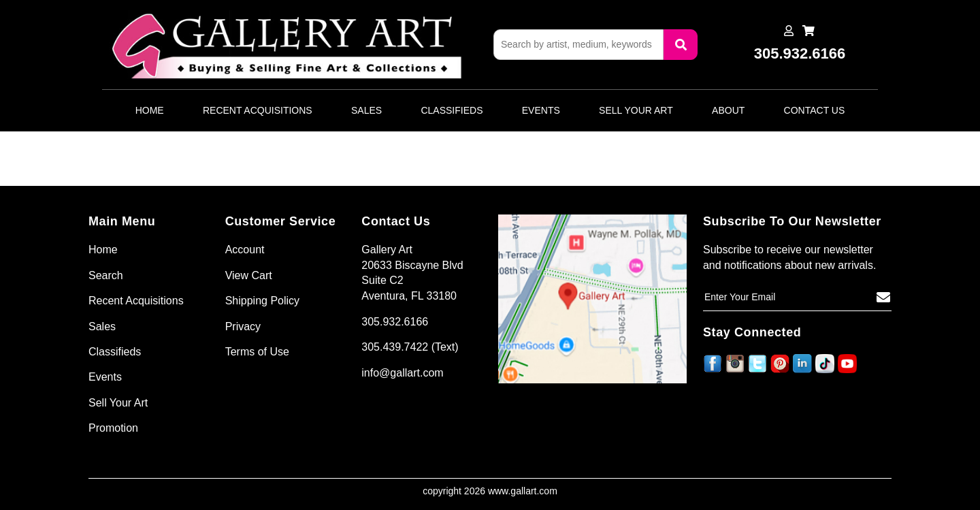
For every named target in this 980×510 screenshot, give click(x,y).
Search (106, 275)
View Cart (249, 275)
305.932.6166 (395, 322)
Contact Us (815, 110)
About (728, 110)
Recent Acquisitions (258, 110)
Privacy (243, 326)
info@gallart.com (402, 373)
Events (541, 110)
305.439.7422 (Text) (410, 347)
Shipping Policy (262, 301)
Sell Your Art (636, 110)
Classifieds (452, 110)
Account (245, 250)
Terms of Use (257, 352)
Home (150, 110)
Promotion (113, 428)
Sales (366, 110)
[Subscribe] (883, 298)
